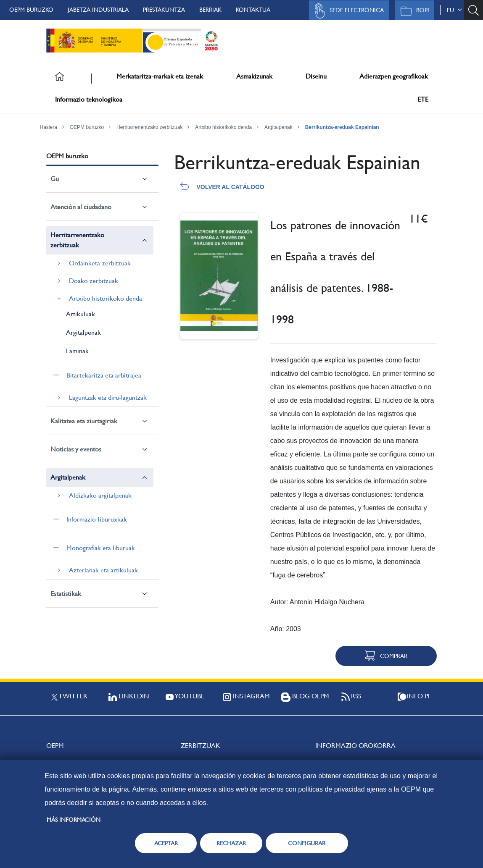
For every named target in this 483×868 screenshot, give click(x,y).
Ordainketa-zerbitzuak (100, 263)
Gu (55, 179)
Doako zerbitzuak (94, 281)
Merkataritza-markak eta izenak (160, 76)
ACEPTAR (166, 843)
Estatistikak (66, 594)
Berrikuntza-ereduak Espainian (342, 127)
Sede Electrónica (347, 11)
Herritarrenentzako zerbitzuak (149, 127)
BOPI (413, 11)
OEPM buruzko (31, 10)
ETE (423, 99)
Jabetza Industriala (98, 10)
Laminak (77, 351)
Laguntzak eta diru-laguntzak (108, 397)
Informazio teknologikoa (89, 99)
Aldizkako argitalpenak (100, 495)
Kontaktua (253, 10)
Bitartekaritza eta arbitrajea (104, 375)
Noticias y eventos (76, 449)
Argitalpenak (278, 127)
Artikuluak (80, 314)
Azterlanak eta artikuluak (103, 570)
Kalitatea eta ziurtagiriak (84, 421)
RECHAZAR (231, 843)
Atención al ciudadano (81, 207)
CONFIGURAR (307, 843)
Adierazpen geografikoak (394, 76)
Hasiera (49, 127)
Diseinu (316, 76)
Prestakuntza (164, 10)
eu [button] (454, 10)
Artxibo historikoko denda (223, 127)
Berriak (210, 10)
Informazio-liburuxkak (97, 519)
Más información (74, 820)
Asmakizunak (254, 76)
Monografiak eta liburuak (101, 548)
